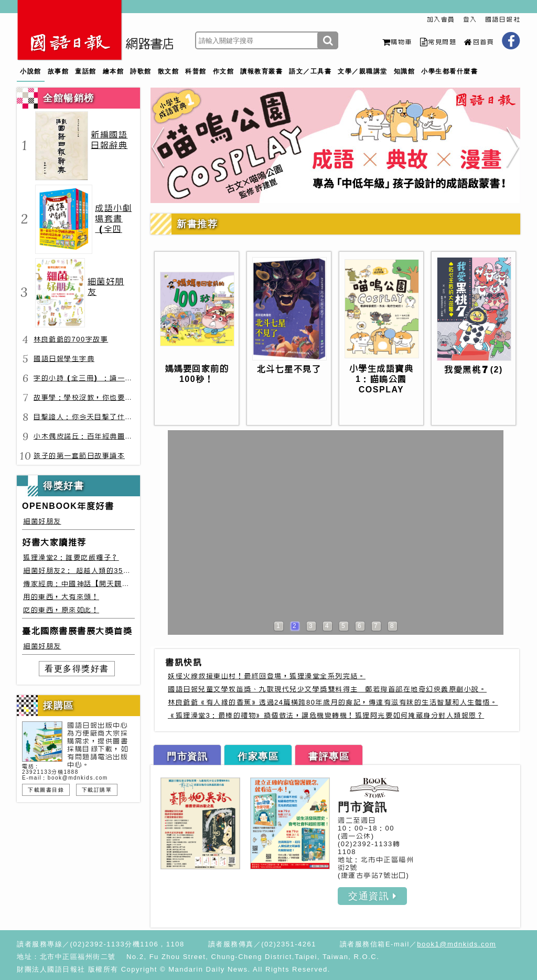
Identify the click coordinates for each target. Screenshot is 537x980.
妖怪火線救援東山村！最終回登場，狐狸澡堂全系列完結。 (267, 676)
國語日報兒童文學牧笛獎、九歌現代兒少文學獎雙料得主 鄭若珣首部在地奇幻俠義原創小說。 (327, 689)
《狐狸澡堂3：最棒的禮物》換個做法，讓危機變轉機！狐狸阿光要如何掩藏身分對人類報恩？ (326, 715)
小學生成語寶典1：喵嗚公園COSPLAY (382, 379)
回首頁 (479, 42)
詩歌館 (141, 71)
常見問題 (438, 42)
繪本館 (114, 71)
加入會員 (441, 19)
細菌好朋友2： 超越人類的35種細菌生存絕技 (100, 571)
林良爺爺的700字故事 (71, 339)
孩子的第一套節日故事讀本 (79, 456)
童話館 (86, 71)
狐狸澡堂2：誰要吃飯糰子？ (71, 557)
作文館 (224, 71)
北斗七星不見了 (289, 369)
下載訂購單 (97, 790)
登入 (470, 19)
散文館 (169, 71)
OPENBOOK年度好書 (68, 506)
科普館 (196, 71)
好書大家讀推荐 (54, 542)
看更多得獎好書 (77, 669)
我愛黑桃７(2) (474, 370)
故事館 (58, 71)
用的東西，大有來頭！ (61, 597)
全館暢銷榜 (69, 98)
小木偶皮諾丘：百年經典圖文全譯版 (94, 436)
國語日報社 (503, 19)
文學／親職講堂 (363, 71)
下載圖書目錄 (46, 790)
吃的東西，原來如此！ (61, 610)
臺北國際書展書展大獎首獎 (77, 631)
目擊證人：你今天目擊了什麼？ (87, 417)
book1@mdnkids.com (457, 944)
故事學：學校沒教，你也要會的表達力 (98, 397)
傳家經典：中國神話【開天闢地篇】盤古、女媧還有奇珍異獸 (126, 584)
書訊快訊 (184, 662)
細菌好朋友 (42, 521)
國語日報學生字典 (64, 359)
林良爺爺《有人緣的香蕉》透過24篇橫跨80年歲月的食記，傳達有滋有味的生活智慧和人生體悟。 (333, 702)
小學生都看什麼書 (449, 71)
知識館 (405, 71)
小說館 (31, 71)
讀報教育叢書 (261, 71)
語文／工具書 (310, 71)
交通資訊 (372, 896)
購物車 (397, 42)
